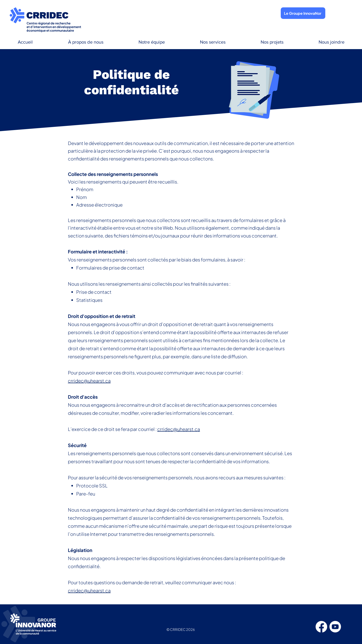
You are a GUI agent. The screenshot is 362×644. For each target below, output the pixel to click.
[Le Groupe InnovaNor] (303, 13)
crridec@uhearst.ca (89, 381)
